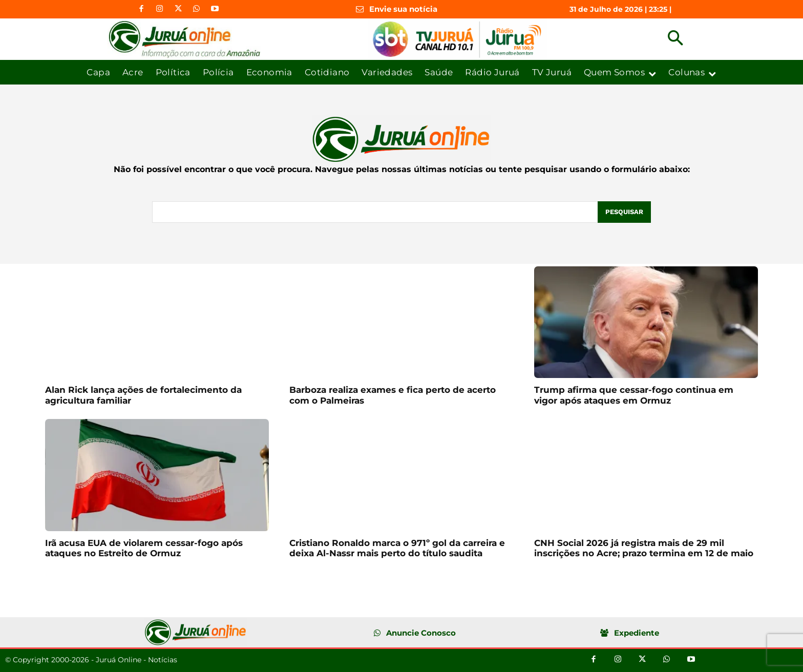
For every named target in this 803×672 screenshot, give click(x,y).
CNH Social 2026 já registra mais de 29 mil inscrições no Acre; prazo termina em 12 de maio (644, 548)
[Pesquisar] (624, 212)
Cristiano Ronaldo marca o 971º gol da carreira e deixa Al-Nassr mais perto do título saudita (397, 548)
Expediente (637, 633)
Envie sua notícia (403, 9)
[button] (675, 39)
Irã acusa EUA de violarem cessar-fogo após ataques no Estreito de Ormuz (144, 548)
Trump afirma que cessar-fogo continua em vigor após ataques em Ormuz (634, 395)
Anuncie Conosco (421, 633)
